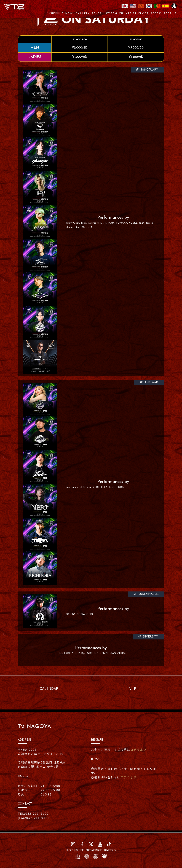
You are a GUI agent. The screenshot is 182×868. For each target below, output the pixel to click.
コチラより (138, 749)
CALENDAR (49, 688)
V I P (133, 688)
